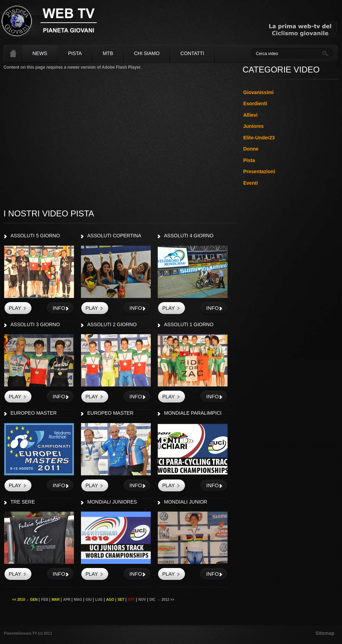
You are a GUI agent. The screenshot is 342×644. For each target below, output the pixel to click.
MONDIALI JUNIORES (112, 502)
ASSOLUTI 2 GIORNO (112, 324)
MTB (108, 53)
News (40, 53)
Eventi (251, 183)
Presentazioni (259, 171)
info (59, 308)
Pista (75, 53)
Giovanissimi (258, 92)
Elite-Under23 (259, 138)
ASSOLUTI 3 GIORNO (35, 324)
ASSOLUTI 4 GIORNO (189, 236)
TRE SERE (23, 502)
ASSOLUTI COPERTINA (114, 236)
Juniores (253, 126)
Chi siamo (147, 53)
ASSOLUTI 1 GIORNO (189, 324)
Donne (251, 149)
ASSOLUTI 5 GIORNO (35, 236)
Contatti (192, 53)
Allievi (250, 115)
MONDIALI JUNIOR (186, 502)
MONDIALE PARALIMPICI (193, 413)
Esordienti (255, 103)
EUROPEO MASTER (34, 413)
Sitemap (325, 633)
